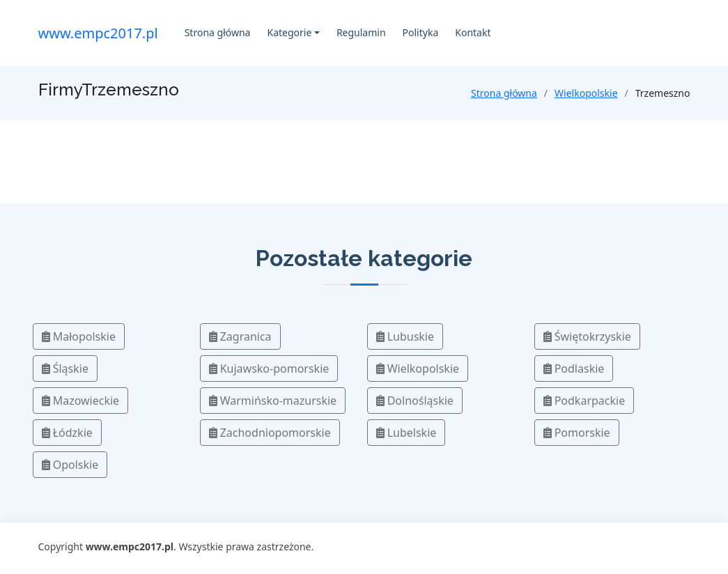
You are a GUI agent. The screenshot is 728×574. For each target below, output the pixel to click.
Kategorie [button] (289, 32)
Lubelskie (406, 433)
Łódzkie (67, 433)
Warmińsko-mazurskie (273, 401)
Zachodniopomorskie (270, 433)
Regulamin (361, 32)
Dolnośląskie (415, 401)
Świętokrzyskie (587, 336)
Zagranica (240, 336)
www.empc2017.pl (98, 33)
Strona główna (218, 32)
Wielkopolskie (586, 93)
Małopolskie (79, 336)
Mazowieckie (81, 401)
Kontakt (473, 32)
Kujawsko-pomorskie (269, 369)
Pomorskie (577, 433)
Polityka (421, 32)
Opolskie (70, 465)
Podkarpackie (584, 401)
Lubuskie (405, 336)
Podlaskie (574, 369)
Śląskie (65, 369)
